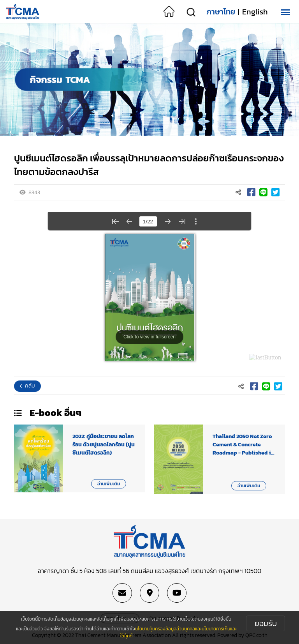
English (255, 12)
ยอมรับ (266, 623)
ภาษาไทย (221, 12)
